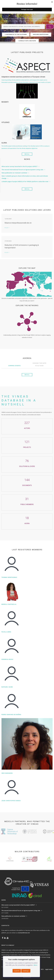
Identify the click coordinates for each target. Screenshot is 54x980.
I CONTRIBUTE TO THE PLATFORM (16, 35)
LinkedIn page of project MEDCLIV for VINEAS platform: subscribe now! (25, 181)
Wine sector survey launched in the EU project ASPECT (20, 166)
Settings (26, 971)
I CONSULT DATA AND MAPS (27, 41)
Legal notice (49, 969)
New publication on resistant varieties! (14, 173)
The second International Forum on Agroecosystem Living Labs (22, 170)
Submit (17, 971)
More (35, 965)
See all (27, 154)
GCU (42, 969)
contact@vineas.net (24, 933)
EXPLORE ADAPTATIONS (41, 35)
